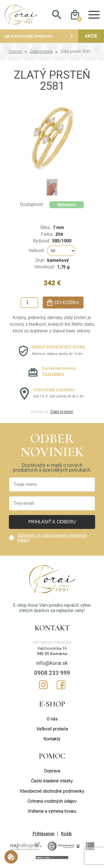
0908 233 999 (52, 673)
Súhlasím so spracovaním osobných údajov (52, 538)
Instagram (43, 685)
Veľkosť (36, 251)
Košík (66, 834)
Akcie (91, 36)
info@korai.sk (52, 663)
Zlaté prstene (41, 52)
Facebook (61, 685)
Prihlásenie (43, 834)
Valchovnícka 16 (52, 649)
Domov (15, 52)
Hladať (57, 15)
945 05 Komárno (52, 654)
